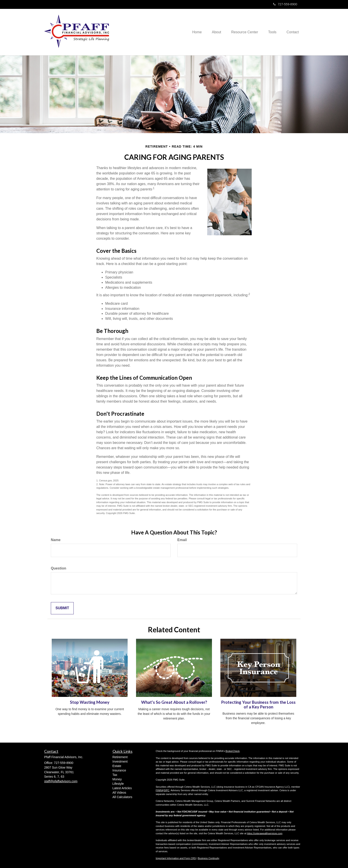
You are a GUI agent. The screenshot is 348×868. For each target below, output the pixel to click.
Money (117, 779)
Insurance (119, 770)
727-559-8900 (285, 4)
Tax (115, 775)
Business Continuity (209, 858)
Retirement (120, 757)
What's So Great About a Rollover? (174, 702)
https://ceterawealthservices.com (265, 833)
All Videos (119, 793)
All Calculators (122, 797)
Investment (120, 761)
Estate (117, 766)
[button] (213, 32)
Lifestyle (118, 784)
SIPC (167, 790)
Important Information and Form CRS (176, 858)
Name (56, 540)
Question (58, 568)
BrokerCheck (233, 751)
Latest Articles (122, 788)
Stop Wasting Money (90, 702)
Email (182, 540)
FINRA (159, 790)
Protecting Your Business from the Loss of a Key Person (258, 705)
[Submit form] (62, 608)
